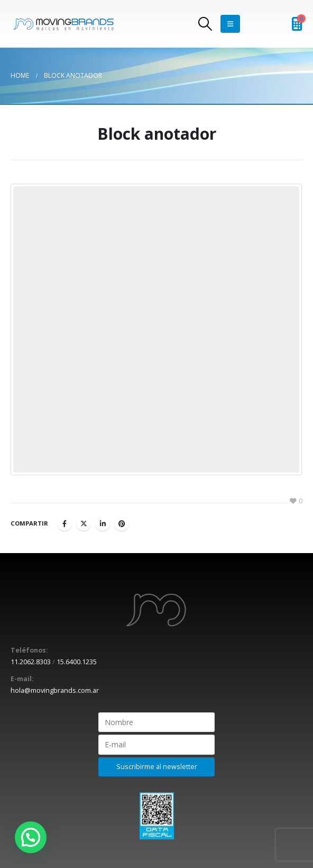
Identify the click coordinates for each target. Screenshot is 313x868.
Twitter (84, 523)
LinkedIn (103, 523)
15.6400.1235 (77, 662)
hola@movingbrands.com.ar (55, 690)
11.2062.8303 (31, 662)
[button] (31, 837)
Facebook (65, 523)
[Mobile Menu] (230, 24)
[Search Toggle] (205, 24)
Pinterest (122, 523)
